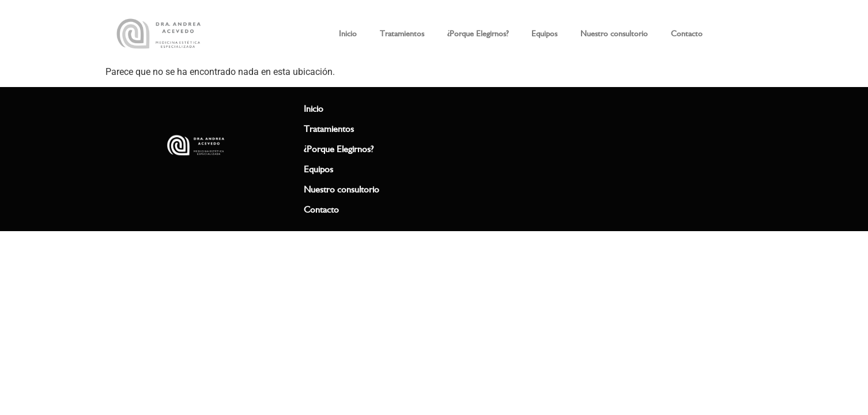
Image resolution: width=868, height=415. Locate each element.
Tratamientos (402, 33)
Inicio (348, 33)
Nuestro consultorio (614, 33)
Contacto (687, 33)
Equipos (544, 33)
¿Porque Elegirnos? (478, 33)
